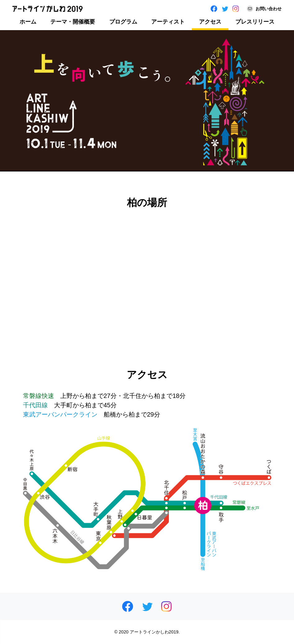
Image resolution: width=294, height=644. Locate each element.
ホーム (28, 22)
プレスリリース (255, 22)
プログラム (123, 22)
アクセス (210, 22)
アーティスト (168, 22)
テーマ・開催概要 (73, 22)
